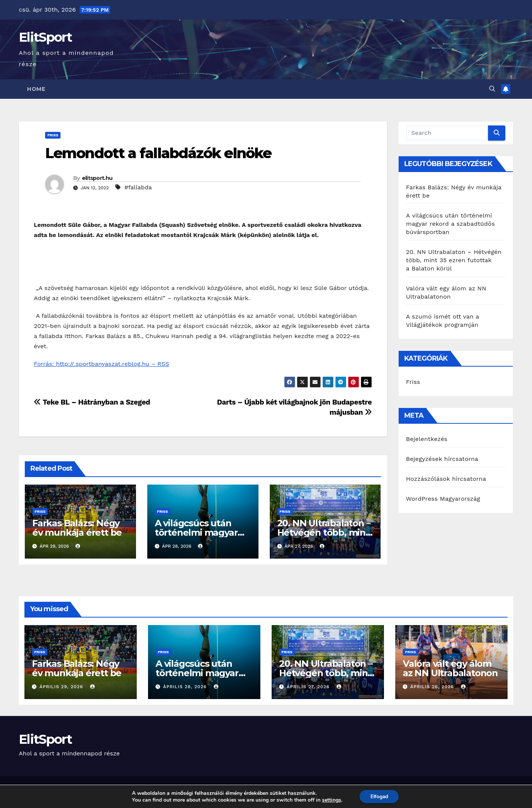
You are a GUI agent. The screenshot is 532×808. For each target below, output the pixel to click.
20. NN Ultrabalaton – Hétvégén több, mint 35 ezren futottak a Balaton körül (454, 260)
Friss (53, 135)
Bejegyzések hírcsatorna (442, 459)
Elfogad (379, 796)
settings (330, 800)
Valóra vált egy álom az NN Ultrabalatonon (450, 668)
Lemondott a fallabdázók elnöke (160, 153)
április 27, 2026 (309, 687)
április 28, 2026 (186, 687)
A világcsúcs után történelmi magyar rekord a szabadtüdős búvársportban (451, 224)
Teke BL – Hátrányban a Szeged (92, 402)
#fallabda (138, 187)
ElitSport (45, 37)
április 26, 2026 (433, 687)
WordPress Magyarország (443, 499)
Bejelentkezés (427, 439)
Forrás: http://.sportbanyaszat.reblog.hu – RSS (101, 364)
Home (36, 89)
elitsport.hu (97, 178)
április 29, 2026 (62, 687)
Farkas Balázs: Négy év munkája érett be (77, 528)
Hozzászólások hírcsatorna (446, 479)
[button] (492, 89)
